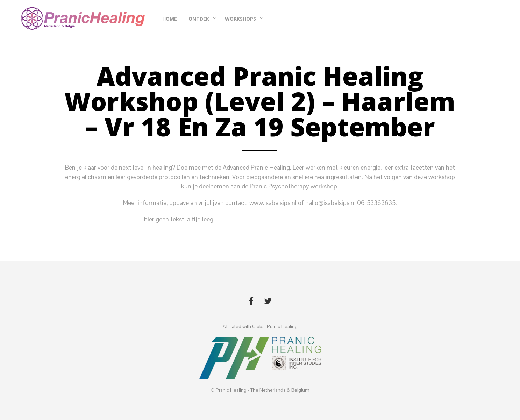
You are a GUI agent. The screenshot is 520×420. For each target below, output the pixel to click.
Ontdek (199, 19)
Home (170, 19)
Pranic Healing (231, 390)
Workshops (240, 19)
